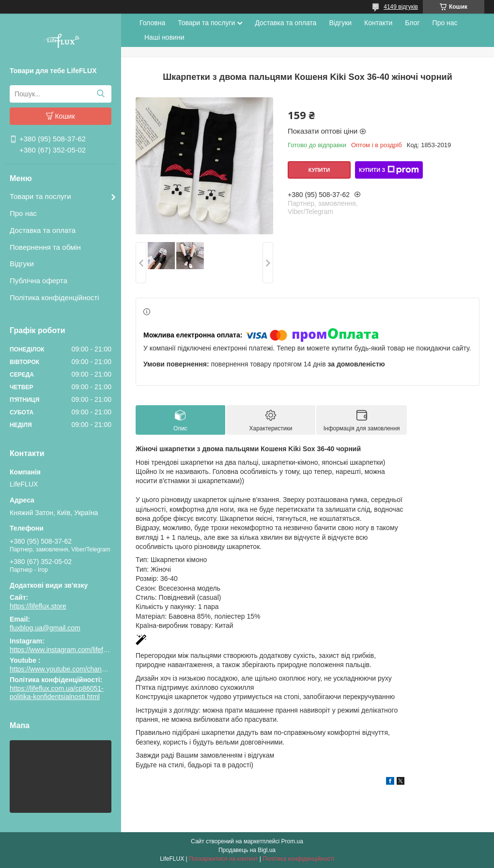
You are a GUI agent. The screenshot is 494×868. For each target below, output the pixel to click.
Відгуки (22, 264)
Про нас (23, 213)
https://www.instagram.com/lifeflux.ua (65, 650)
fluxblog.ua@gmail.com (45, 628)
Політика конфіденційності (54, 297)
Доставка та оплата (43, 230)
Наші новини (164, 37)
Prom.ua (292, 841)
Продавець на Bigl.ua (247, 850)
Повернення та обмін (45, 247)
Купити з (389, 170)
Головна (152, 23)
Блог (412, 23)
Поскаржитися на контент (223, 859)
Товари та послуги (40, 196)
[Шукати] (100, 94)
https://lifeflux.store (38, 606)
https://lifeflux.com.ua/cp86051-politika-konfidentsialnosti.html (57, 693)
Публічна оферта (39, 281)
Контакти (378, 23)
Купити (319, 170)
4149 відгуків (401, 7)
